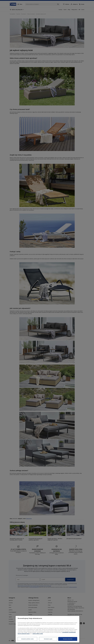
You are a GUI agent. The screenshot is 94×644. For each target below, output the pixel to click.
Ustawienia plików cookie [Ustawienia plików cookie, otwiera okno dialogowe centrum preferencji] (27, 639)
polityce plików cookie (38, 634)
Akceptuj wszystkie (68, 639)
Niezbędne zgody (48, 639)
